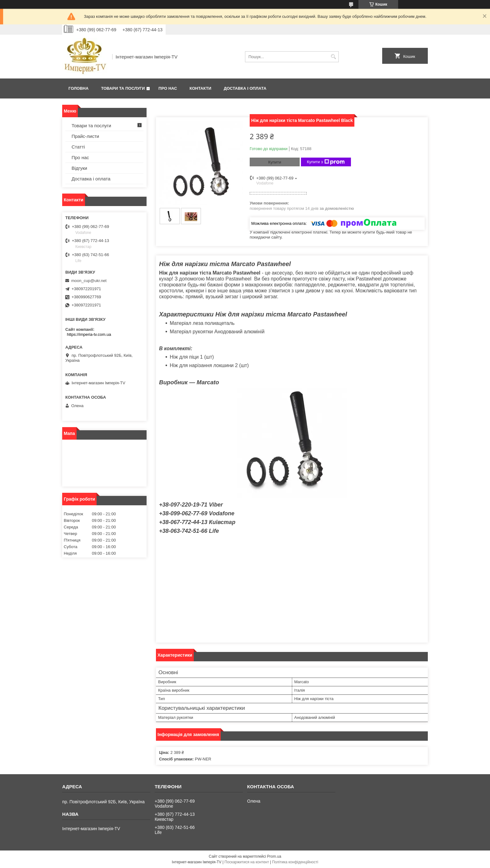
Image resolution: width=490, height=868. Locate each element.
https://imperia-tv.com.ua (89, 334)
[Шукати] (333, 57)
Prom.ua (274, 856)
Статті (78, 147)
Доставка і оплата (245, 88)
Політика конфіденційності (295, 862)
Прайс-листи (85, 136)
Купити (275, 162)
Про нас (168, 88)
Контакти (201, 88)
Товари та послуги (123, 88)
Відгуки (79, 168)
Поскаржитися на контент (247, 862)
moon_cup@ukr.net (89, 281)
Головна (78, 88)
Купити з (326, 162)
